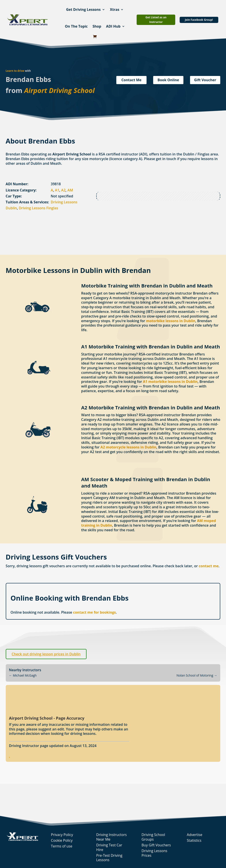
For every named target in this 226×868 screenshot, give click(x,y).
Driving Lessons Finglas (38, 208)
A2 (63, 190)
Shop (97, 26)
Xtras (115, 9)
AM (70, 190)
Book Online (168, 80)
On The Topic (76, 26)
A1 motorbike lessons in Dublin (170, 382)
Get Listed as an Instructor (156, 20)
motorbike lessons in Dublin (171, 321)
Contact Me (131, 80)
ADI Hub (113, 26)
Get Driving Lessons (83, 9)
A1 (57, 190)
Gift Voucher (205, 80)
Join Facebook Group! (199, 20)
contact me (209, 566)
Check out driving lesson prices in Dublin (46, 654)
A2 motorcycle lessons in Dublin (128, 447)
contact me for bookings (94, 612)
